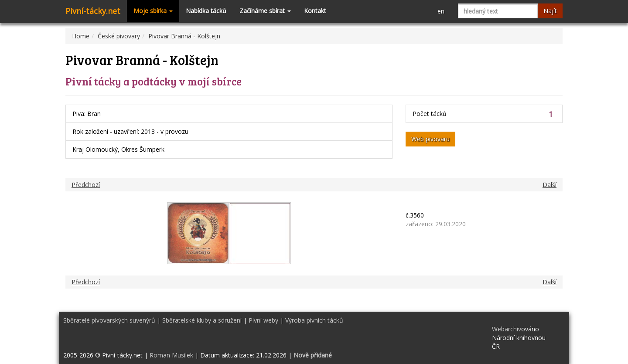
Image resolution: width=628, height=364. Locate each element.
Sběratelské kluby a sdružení (202, 320)
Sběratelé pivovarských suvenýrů (109, 320)
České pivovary (119, 36)
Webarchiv (507, 329)
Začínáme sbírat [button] (265, 11)
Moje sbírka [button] (153, 11)
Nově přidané (313, 355)
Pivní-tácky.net (93, 11)
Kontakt (315, 11)
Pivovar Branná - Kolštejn (184, 36)
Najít (550, 11)
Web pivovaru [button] (430, 139)
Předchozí (86, 185)
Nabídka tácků (206, 11)
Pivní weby (263, 320)
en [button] (441, 11)
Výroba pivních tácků (314, 320)
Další (549, 185)
